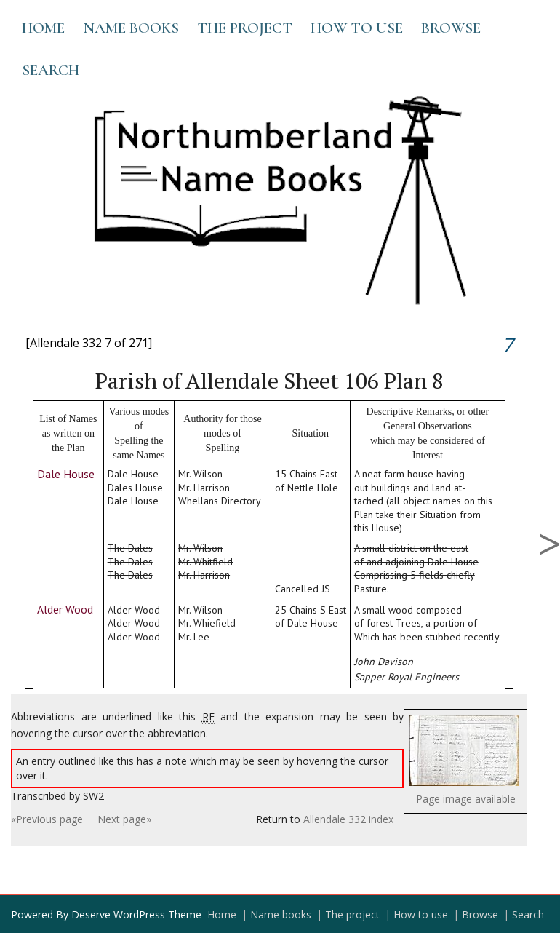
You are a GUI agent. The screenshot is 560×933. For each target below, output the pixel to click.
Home (43, 28)
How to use (357, 28)
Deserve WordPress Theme (136, 914)
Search (51, 70)
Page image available (466, 799)
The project (245, 28)
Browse (451, 28)
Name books (131, 28)
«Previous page (47, 819)
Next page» (124, 819)
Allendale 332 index (348, 819)
